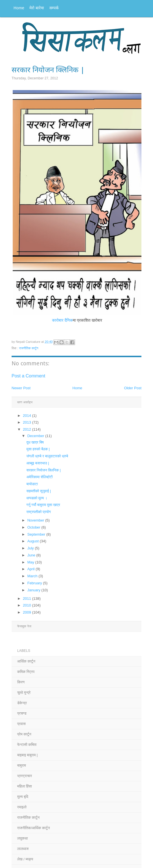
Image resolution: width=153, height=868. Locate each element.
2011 (28, 599)
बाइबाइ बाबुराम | (27, 755)
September (37, 534)
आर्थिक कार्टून (26, 661)
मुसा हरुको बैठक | (38, 449)
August (34, 541)
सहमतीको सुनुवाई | (39, 491)
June (32, 555)
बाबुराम (22, 765)
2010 (28, 605)
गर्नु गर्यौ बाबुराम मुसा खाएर (43, 505)
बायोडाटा (32, 484)
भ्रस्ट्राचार (25, 776)
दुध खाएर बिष (35, 442)
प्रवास (21, 724)
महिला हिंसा (25, 786)
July (31, 548)
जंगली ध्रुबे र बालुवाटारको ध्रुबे (47, 456)
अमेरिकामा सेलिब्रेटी (39, 477)
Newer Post (21, 388)
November (36, 520)
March (33, 576)
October (34, 527)
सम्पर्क (54, 8)
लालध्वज (23, 849)
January (34, 590)
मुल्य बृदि (23, 797)
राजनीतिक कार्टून (29, 348)
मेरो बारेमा (37, 8)
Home (19, 8)
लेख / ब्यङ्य (25, 859)
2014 (28, 416)
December (36, 436)
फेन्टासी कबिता (27, 745)
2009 (28, 612)
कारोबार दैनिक (62, 320)
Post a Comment (28, 376)
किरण (21, 682)
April (32, 569)
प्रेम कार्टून (24, 734)
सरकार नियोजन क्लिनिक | (43, 470)
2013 (28, 422)
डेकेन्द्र (22, 703)
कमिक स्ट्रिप (26, 672)
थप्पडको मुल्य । (37, 498)
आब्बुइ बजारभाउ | (38, 463)
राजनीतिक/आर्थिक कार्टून (34, 828)
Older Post (133, 388)
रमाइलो (22, 807)
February (35, 583)
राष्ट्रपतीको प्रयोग (38, 512)
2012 (28, 429)
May (31, 562)
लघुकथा (22, 838)
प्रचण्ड (22, 713)
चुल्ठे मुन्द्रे (24, 693)
